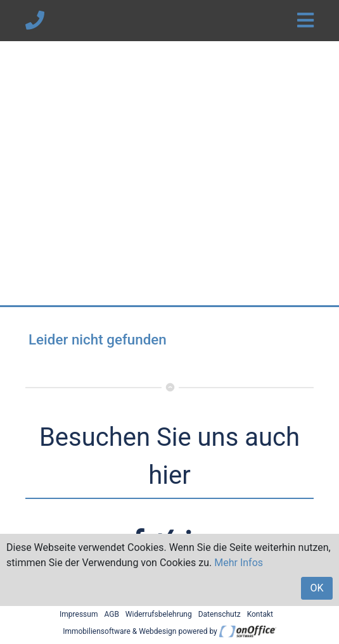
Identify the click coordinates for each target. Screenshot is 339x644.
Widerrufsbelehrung (159, 614)
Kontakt (260, 614)
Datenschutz (220, 614)
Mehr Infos (239, 563)
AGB (111, 614)
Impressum (79, 614)
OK (317, 588)
